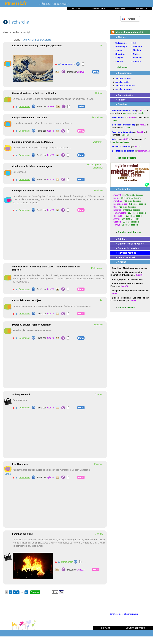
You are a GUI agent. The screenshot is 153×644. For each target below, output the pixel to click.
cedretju (51, 106)
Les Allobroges (20, 464)
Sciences (137, 58)
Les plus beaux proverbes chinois (128, 291)
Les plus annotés (123, 89)
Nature (136, 54)
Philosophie (121, 43)
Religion (119, 58)
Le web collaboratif (121, 146)
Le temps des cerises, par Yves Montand (33, 191)
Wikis (115, 139)
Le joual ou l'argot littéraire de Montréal (33, 142)
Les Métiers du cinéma (123, 151)
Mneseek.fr (16, 3)
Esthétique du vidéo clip (124, 125)
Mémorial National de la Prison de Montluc (34, 93)
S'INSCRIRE (120, 9)
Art (135, 43)
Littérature (120, 54)
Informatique (121, 47)
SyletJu (50, 477)
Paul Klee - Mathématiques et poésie (129, 268)
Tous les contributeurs (129, 232)
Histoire (119, 61)
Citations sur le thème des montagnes (32, 166)
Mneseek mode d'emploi (129, 32)
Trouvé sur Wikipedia (123, 132)
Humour (137, 61)
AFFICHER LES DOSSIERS (37, 40)
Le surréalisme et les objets (27, 300)
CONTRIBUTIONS (97, 9)
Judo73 (81, 72)
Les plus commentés (125, 86)
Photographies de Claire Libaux (127, 279)
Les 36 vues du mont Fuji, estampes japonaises (37, 46)
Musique (137, 50)
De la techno (119, 118)
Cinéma (119, 50)
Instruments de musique (124, 110)
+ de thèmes (122, 67)
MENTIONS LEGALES (135, 628)
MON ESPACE (141, 9)
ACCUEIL (76, 9)
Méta (96, 72)
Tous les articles (126, 308)
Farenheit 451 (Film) (23, 534)
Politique (137, 47)
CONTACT (106, 628)
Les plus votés (122, 82)
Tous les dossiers (127, 158)
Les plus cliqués (123, 78)
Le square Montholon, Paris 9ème (30, 118)
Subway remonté (21, 394)
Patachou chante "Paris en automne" (32, 325)
